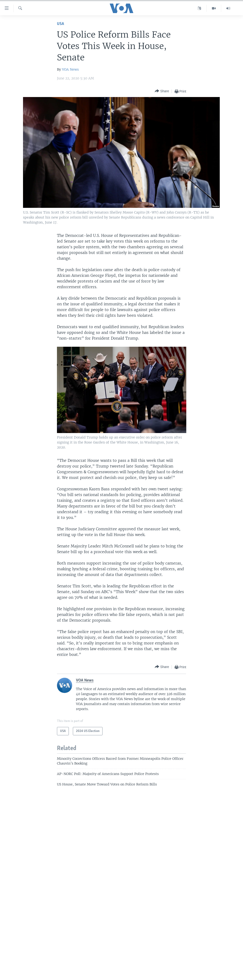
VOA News (70, 69)
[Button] (162, 91)
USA (61, 24)
